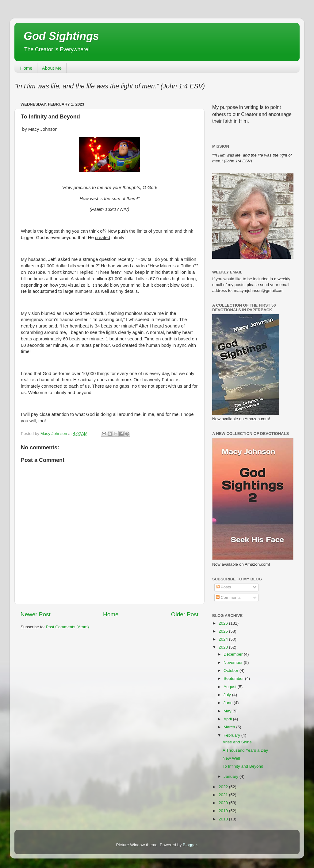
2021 (224, 795)
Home (26, 68)
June (229, 703)
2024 (224, 639)
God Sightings (61, 36)
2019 (224, 811)
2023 (224, 647)
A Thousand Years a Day (245, 750)
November (234, 663)
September (234, 678)
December (234, 654)
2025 (224, 631)
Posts (224, 587)
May (228, 711)
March (230, 727)
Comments (228, 597)
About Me (52, 68)
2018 (224, 819)
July (228, 695)
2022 (224, 787)
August (231, 687)
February (232, 735)
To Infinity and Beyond (243, 766)
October (232, 670)
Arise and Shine (237, 742)
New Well (231, 758)
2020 (224, 803)
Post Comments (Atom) (67, 627)
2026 (224, 623)
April (228, 719)
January (232, 776)
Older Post (185, 614)
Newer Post (36, 614)
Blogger (190, 845)
